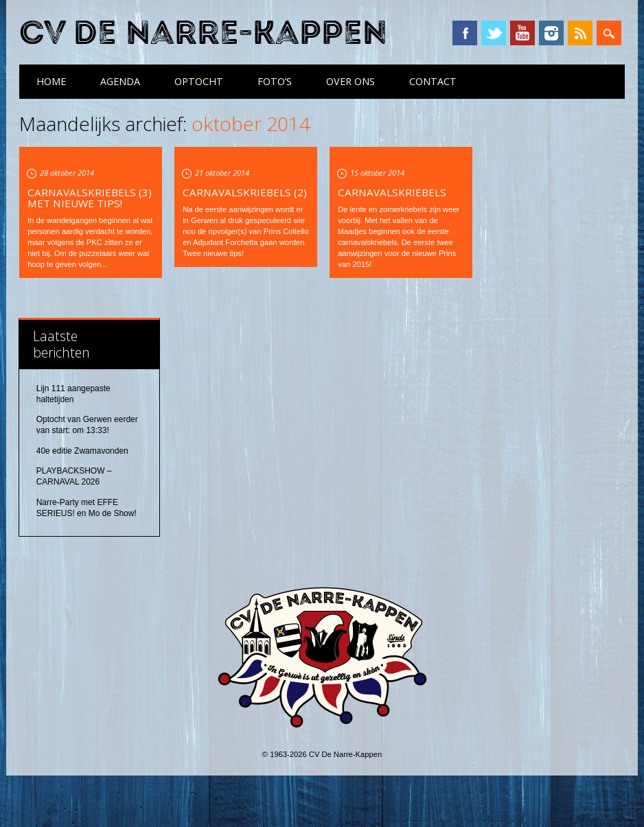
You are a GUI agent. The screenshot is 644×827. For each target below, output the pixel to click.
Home (51, 81)
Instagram (551, 33)
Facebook (465, 33)
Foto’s (275, 81)
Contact (433, 81)
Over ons (350, 81)
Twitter (494, 33)
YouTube (522, 33)
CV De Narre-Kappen (203, 33)
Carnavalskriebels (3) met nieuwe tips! (90, 198)
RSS (580, 33)
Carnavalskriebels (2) (245, 192)
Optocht (199, 81)
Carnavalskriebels (393, 192)
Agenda (120, 81)
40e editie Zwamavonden (82, 451)
